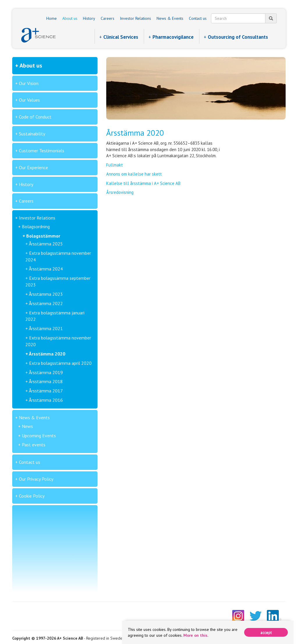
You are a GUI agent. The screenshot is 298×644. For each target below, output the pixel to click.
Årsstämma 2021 (46, 328)
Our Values (29, 100)
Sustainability (32, 134)
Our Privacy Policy (36, 479)
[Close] (266, 632)
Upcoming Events (39, 436)
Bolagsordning (36, 227)
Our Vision (29, 83)
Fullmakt (115, 165)
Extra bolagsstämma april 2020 (60, 363)
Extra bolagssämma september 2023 (58, 281)
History (89, 18)
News (27, 426)
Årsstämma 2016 (46, 400)
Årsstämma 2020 (47, 354)
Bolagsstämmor (43, 236)
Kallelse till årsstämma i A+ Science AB (143, 183)
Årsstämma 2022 (46, 303)
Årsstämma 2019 (46, 372)
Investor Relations (135, 18)
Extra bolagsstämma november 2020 (58, 341)
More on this (195, 635)
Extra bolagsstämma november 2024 (58, 256)
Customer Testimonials (42, 151)
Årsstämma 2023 (46, 294)
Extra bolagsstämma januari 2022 (55, 316)
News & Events (170, 18)
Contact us (198, 18)
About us (70, 18)
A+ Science (38, 35)
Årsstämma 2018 (46, 381)
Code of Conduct (35, 117)
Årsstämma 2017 (46, 391)
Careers (108, 18)
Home (52, 18)
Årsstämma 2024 (46, 269)
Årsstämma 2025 (46, 244)
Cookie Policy (32, 496)
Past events (34, 445)
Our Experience (33, 167)
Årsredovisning (120, 192)
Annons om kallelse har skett (134, 174)
